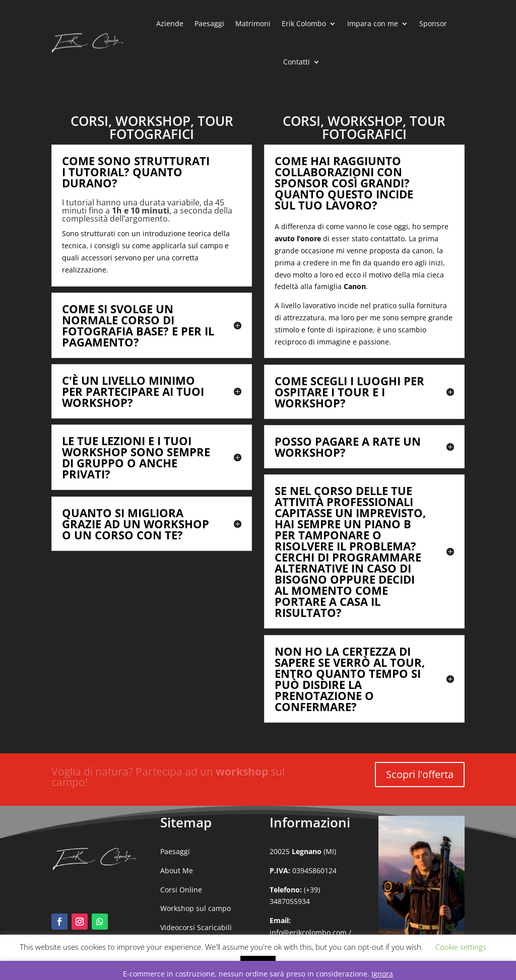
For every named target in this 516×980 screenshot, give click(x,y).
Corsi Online (181, 890)
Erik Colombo (304, 23)
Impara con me (373, 23)
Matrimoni (253, 23)
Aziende (170, 23)
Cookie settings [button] (461, 947)
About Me (177, 870)
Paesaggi (209, 23)
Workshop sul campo (196, 908)
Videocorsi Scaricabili (196, 927)
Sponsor (433, 23)
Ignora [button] (382, 974)
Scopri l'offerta (420, 774)
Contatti (297, 62)
